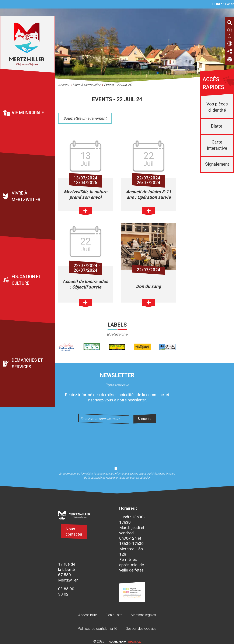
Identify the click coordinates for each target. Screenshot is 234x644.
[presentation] (117, 443)
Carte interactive (217, 145)
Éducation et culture (26, 280)
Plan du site (114, 615)
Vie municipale (28, 113)
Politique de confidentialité (97, 629)
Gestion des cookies (141, 629)
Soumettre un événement (85, 118)
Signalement (217, 164)
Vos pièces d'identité (217, 107)
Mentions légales (143, 615)
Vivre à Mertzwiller (26, 196)
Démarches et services (27, 363)
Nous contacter (74, 532)
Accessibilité (88, 615)
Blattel (217, 126)
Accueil (64, 85)
